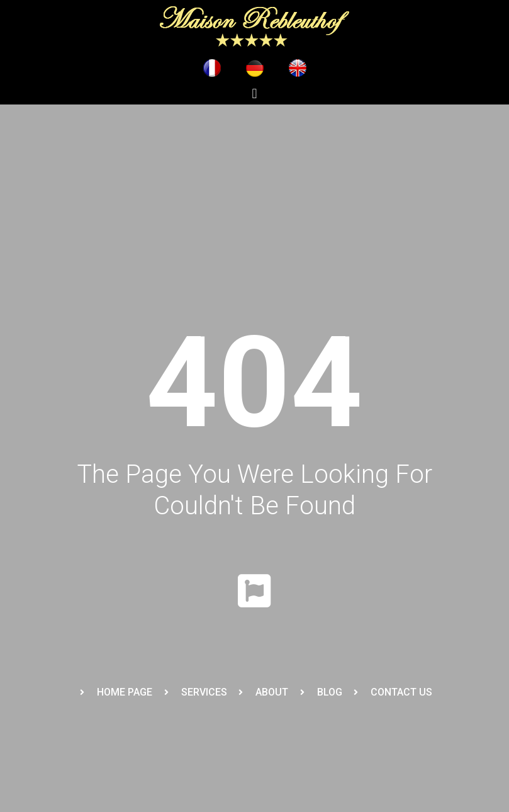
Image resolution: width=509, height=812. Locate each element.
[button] (254, 93)
